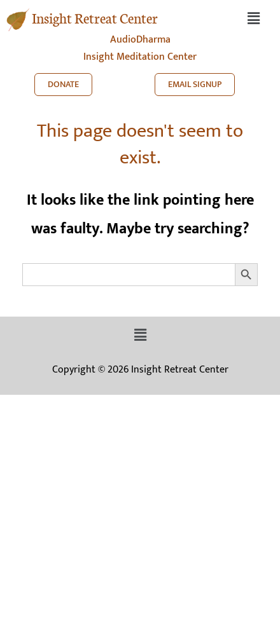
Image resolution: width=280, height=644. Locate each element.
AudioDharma (140, 40)
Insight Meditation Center (140, 57)
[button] (253, 19)
